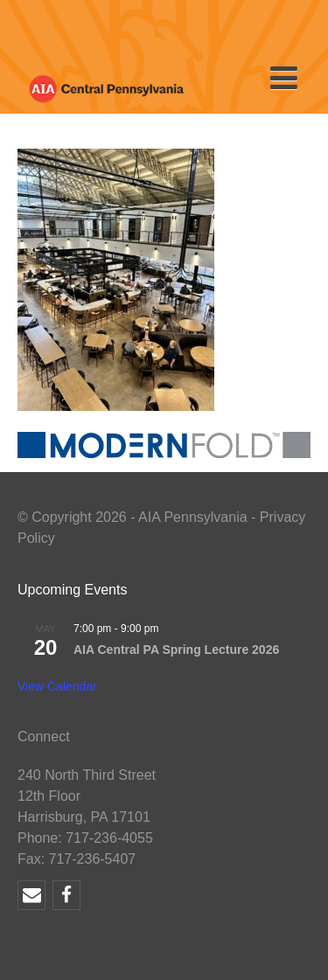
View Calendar (57, 686)
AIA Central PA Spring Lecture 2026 (176, 650)
